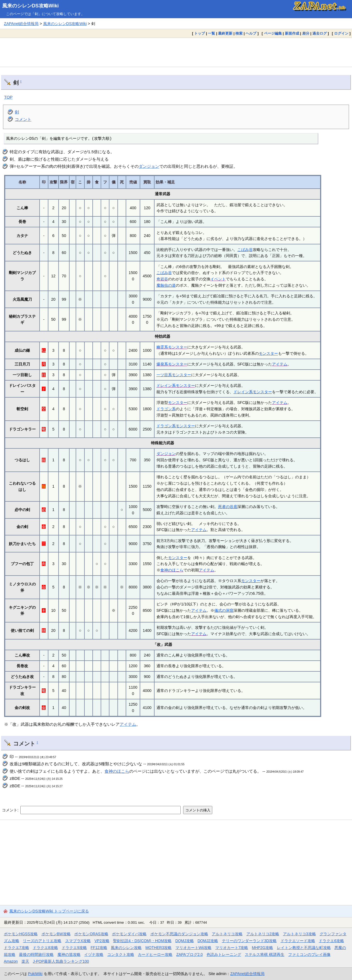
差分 (306, 33)
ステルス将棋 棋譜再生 (265, 954)
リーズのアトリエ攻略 (42, 941)
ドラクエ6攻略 (331, 941)
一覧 (211, 33)
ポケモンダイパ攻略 (129, 934)
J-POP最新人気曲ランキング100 (61, 961)
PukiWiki (35, 974)
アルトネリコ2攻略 (263, 934)
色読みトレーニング (224, 954)
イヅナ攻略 (94, 954)
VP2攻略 (102, 941)
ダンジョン (149, 166)
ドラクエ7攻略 (16, 948)
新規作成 (292, 33)
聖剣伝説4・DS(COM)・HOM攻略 (142, 941)
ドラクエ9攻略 (74, 948)
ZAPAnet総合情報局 (21, 24)
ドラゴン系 (166, 409)
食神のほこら (172, 570)
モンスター (178, 347)
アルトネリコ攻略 (227, 934)
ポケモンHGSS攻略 (21, 934)
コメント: (11, 810)
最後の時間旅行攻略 (36, 954)
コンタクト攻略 (121, 954)
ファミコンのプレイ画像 (309, 954)
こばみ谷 (245, 250)
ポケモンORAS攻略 (91, 934)
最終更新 (225, 33)
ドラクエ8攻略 (45, 948)
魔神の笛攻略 (69, 954)
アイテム (280, 364)
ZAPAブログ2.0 (189, 954)
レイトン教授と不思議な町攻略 (304, 948)
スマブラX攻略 (78, 941)
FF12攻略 (99, 948)
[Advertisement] (176, 52)
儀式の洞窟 (224, 610)
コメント (23, 119)
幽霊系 (162, 347)
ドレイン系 (166, 386)
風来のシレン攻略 (126, 948)
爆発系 (162, 364)
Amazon (11, 961)
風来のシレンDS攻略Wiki (31, 6)
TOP (8, 97)
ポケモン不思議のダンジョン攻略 (179, 934)
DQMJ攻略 (184, 941)
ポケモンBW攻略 (56, 934)
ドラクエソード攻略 (298, 941)
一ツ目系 (164, 375)
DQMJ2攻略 (208, 941)
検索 (239, 33)
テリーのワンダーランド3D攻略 (249, 941)
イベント (218, 279)
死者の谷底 (228, 507)
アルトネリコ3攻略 (299, 934)
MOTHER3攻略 (159, 948)
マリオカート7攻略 (232, 948)
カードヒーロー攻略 (155, 954)
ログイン (341, 33)
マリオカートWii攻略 (193, 948)
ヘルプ (251, 33)
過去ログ (320, 33)
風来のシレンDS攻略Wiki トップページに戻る (49, 911)
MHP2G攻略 (262, 948)
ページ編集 (273, 33)
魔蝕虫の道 (166, 285)
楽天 (25, 961)
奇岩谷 (162, 279)
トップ (200, 33)
